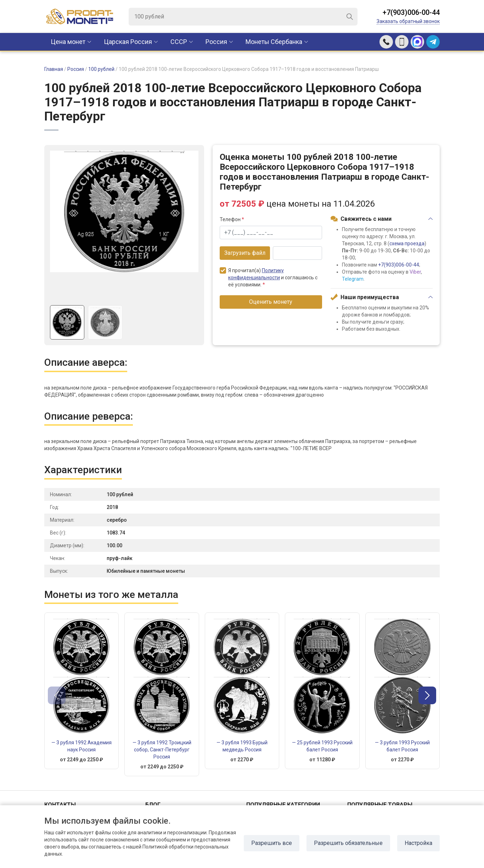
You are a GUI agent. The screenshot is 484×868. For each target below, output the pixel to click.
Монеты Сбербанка (274, 42)
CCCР (179, 42)
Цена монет (68, 42)
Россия (216, 42)
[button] (427, 695)
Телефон (232, 219)
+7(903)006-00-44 (411, 12)
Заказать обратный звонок (408, 21)
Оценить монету (271, 302)
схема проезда (407, 243)
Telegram (353, 279)
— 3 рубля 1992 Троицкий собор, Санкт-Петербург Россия (162, 750)
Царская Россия (128, 42)
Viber (415, 272)
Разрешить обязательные (348, 843)
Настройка (418, 843)
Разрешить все (272, 843)
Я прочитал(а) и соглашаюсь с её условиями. (269, 277)
